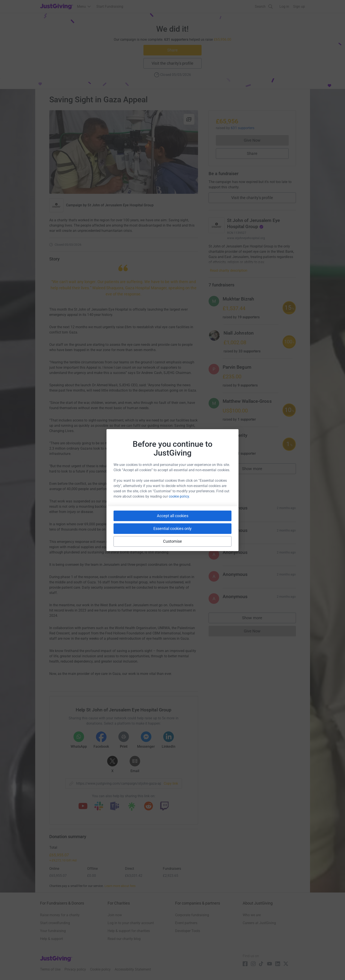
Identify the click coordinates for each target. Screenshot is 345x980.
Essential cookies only (172, 528)
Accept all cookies (173, 516)
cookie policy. (179, 496)
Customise (173, 541)
